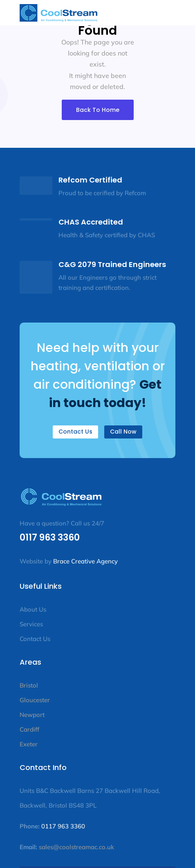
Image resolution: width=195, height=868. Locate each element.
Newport (32, 715)
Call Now (123, 432)
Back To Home (98, 110)
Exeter (29, 744)
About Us (33, 609)
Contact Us (75, 432)
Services (32, 624)
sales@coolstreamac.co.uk (76, 847)
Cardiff (29, 729)
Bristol (29, 685)
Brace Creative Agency (85, 561)
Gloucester (35, 700)
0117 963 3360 (50, 537)
